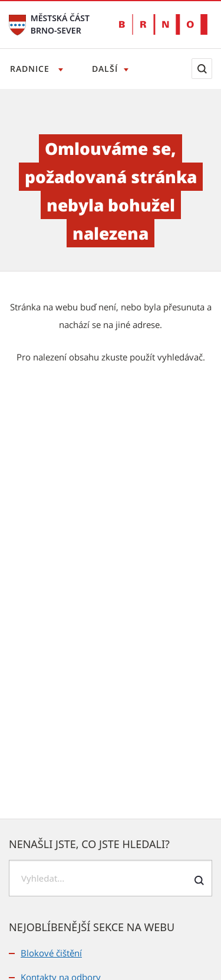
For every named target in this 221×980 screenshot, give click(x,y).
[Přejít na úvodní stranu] (17, 24)
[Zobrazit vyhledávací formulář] (202, 69)
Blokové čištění (51, 953)
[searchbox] (111, 878)
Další (105, 69)
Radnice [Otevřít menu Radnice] (31, 69)
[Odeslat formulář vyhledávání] (199, 880)
